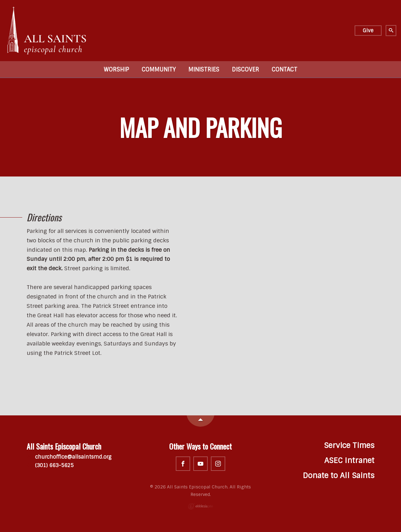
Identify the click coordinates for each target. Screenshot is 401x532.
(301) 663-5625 (50, 465)
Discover (245, 70)
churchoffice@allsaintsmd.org (69, 457)
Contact (284, 70)
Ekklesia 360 (200, 506)
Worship (116, 70)
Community (159, 70)
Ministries (204, 70)
